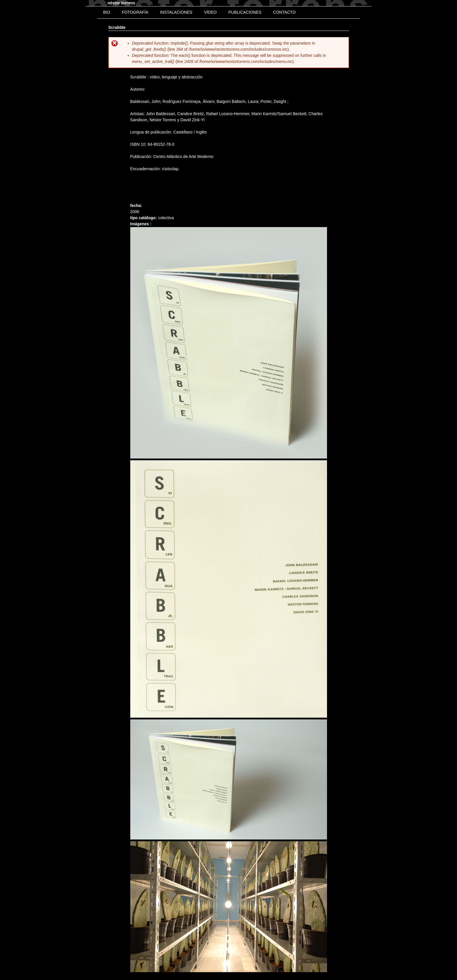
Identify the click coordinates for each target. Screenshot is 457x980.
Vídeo (210, 12)
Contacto (284, 12)
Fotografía (135, 12)
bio (107, 12)
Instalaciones (176, 12)
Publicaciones (245, 12)
